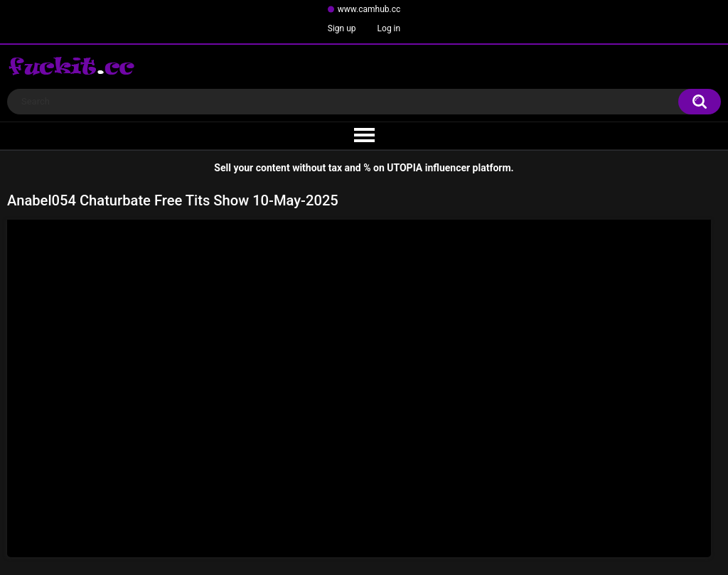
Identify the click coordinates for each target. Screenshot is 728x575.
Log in (389, 28)
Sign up (342, 28)
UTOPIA (405, 168)
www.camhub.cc (369, 9)
